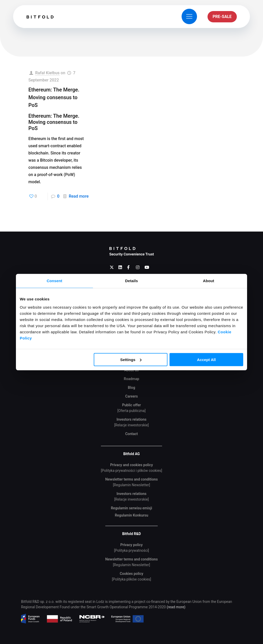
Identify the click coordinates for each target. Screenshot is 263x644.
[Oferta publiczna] (131, 411)
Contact (131, 434)
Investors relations (132, 419)
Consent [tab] (55, 281)
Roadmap (131, 379)
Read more (79, 196)
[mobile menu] (189, 16)
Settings (131, 359)
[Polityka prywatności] (131, 550)
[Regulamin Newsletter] (131, 485)
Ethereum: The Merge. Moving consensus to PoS (54, 97)
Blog (131, 388)
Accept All (206, 359)
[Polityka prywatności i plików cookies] (132, 471)
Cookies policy (131, 574)
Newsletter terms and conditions (131, 479)
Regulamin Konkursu (131, 515)
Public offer (131, 405)
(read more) (176, 607)
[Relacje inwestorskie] (132, 425)
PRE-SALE (222, 17)
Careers (132, 396)
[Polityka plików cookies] (132, 579)
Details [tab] (131, 281)
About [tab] (209, 281)
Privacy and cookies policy (131, 465)
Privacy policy (131, 545)
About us (131, 370)
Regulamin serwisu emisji (132, 508)
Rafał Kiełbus (47, 73)
